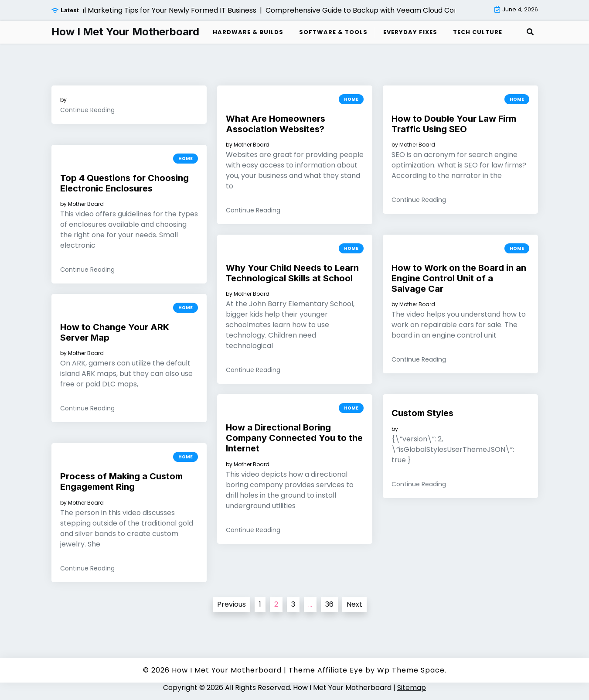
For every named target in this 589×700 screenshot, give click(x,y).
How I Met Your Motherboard (125, 32)
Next (354, 604)
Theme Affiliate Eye (326, 670)
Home (351, 99)
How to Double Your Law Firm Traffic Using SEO (454, 124)
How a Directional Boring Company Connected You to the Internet (294, 438)
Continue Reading (87, 110)
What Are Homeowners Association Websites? (276, 124)
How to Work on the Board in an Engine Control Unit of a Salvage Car (459, 278)
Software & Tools (333, 32)
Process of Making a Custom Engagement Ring (121, 481)
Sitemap (412, 688)
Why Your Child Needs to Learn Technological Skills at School (292, 273)
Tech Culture (478, 32)
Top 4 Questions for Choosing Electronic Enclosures (124, 183)
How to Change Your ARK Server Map (115, 332)
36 (329, 604)
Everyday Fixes (410, 32)
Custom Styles (422, 413)
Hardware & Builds (248, 32)
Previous (232, 604)
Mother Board (252, 145)
